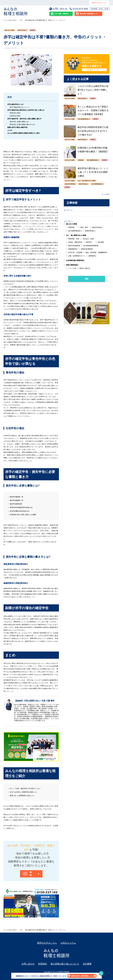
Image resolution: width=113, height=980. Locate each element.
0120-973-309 (79, 9)
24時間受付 (60, 14)
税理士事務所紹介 (71, 265)
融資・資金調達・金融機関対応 (95, 252)
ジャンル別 (71, 268)
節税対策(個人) (89, 231)
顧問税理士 (91, 256)
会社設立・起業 (87, 239)
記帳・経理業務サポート (76, 256)
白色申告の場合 (15, 116)
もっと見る (106, 194)
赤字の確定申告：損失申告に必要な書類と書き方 (24, 119)
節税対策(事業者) (86, 249)
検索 (87, 279)
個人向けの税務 (9, 30)
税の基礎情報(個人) (74, 231)
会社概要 (87, 964)
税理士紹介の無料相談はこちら (87, 14)
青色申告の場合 (15, 113)
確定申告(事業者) (73, 246)
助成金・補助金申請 (74, 242)
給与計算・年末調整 (74, 252)
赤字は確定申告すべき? (16, 104)
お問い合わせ (58, 9)
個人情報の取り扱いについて (65, 964)
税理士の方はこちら (99, 3)
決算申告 (88, 242)
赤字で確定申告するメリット (20, 107)
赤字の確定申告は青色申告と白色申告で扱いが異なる (26, 110)
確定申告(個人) (22, 30)
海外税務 (100, 242)
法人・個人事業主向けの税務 (75, 235)
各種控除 (70, 227)
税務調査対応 (72, 249)
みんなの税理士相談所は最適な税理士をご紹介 (24, 133)
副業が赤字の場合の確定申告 (17, 127)
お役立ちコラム (68, 943)
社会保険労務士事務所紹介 (74, 260)
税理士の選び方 (84, 268)
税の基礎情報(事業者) (90, 246)
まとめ (10, 130)
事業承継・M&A (73, 239)
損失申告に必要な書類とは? (19, 122)
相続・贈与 (83, 227)
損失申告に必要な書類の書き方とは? (22, 124)
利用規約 (43, 964)
